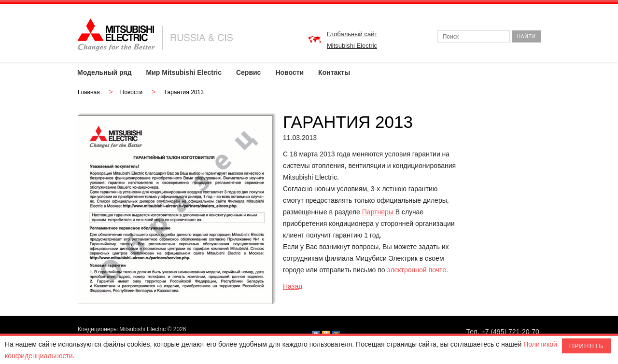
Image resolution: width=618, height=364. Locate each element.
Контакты (334, 72)
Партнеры (378, 212)
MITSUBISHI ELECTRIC (155, 35)
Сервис (248, 72)
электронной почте (417, 270)
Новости (289, 72)
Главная (89, 92)
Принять (586, 346)
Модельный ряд (105, 72)
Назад (293, 286)
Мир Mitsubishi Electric (184, 72)
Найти (527, 36)
